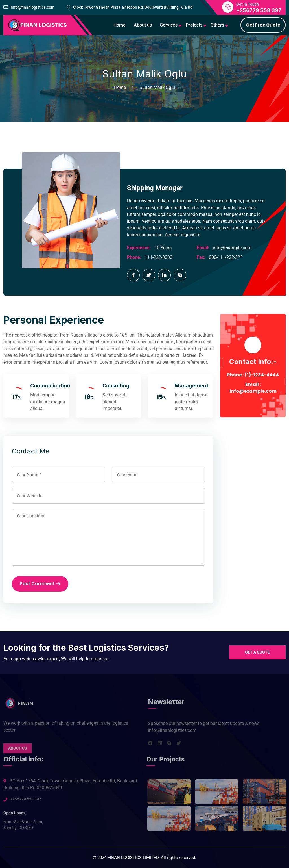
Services (169, 25)
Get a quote (257, 652)
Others (217, 25)
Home (120, 25)
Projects (194, 25)
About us (143, 25)
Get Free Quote (263, 25)
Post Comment (40, 584)
